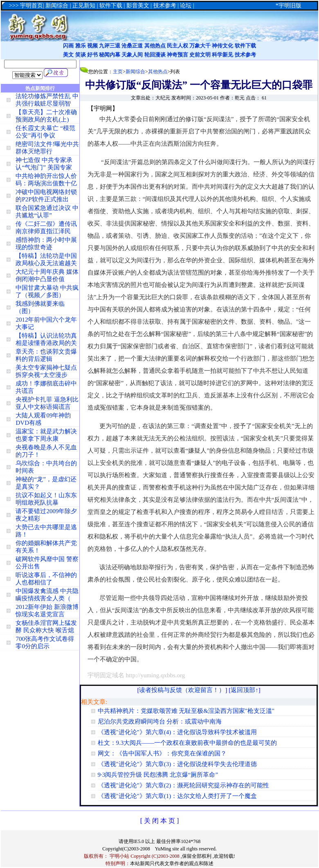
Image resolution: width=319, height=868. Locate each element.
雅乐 (81, 46)
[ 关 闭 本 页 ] (160, 821)
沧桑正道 (132, 46)
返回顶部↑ (245, 690)
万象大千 (200, 46)
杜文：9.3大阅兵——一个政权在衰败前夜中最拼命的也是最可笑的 (188, 743)
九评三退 (110, 46)
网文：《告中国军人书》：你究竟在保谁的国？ (162, 753)
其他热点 (155, 46)
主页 (118, 72)
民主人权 (177, 46)
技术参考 (245, 55)
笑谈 (81, 55)
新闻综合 (135, 72)
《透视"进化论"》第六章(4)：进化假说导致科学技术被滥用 (177, 732)
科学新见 (222, 55)
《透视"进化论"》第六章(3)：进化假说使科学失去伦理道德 (177, 764)
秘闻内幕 (110, 55)
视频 (92, 46)
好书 (92, 55)
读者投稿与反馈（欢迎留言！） (182, 690)
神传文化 (222, 46)
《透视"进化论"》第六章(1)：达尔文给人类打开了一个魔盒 (177, 796)
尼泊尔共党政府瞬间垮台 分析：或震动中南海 (160, 721)
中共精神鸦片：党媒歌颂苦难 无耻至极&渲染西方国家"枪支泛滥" (186, 711)
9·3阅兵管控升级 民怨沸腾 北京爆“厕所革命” (158, 775)
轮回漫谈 (155, 55)
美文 (68, 55)
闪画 (68, 46)
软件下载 (245, 46)
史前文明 (200, 55)
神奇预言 (177, 55)
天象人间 (132, 55)
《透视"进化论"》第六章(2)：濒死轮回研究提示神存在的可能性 (184, 785)
